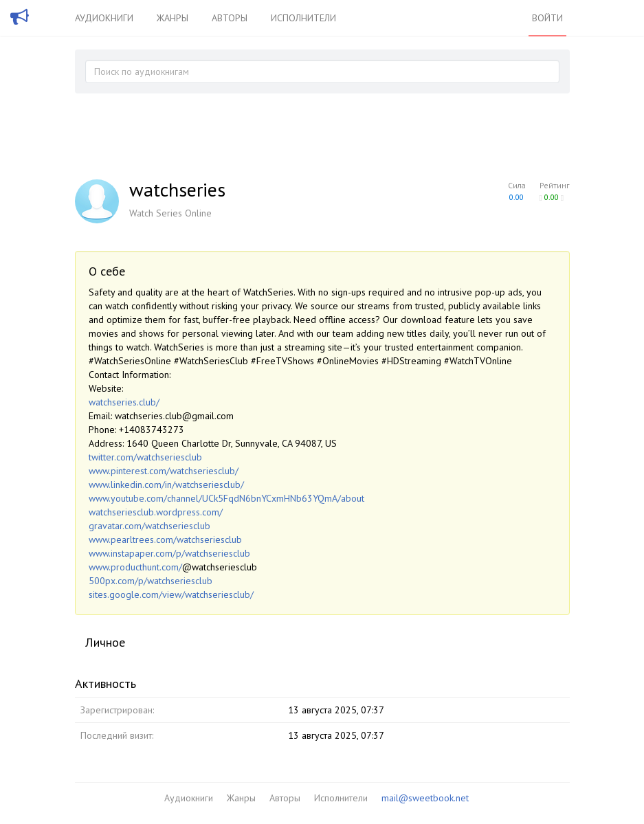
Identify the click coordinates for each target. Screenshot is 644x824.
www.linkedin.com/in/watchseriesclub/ (166, 485)
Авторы (230, 18)
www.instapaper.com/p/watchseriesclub (169, 553)
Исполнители (303, 18)
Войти (547, 18)
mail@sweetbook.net (425, 798)
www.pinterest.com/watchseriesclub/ (164, 471)
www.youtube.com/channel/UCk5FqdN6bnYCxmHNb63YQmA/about (226, 498)
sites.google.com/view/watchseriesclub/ (171, 594)
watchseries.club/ (124, 402)
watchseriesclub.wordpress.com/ (156, 512)
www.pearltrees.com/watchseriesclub (165, 539)
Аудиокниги (104, 18)
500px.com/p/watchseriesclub (151, 581)
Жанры (173, 18)
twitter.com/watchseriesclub (145, 457)
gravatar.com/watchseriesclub (149, 526)
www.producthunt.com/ (135, 567)
